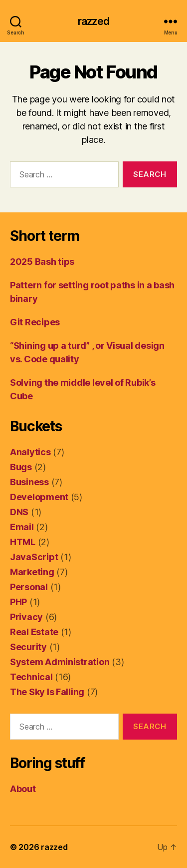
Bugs (21, 467)
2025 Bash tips (42, 262)
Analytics (30, 452)
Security (28, 647)
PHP (18, 602)
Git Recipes (35, 322)
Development (39, 497)
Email (22, 527)
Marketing (32, 572)
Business (29, 482)
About (23, 789)
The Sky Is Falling (47, 692)
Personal (29, 587)
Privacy (26, 617)
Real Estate (34, 632)
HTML (23, 542)
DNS (19, 512)
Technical (31, 677)
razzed (93, 21)
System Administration (60, 662)
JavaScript (34, 557)
